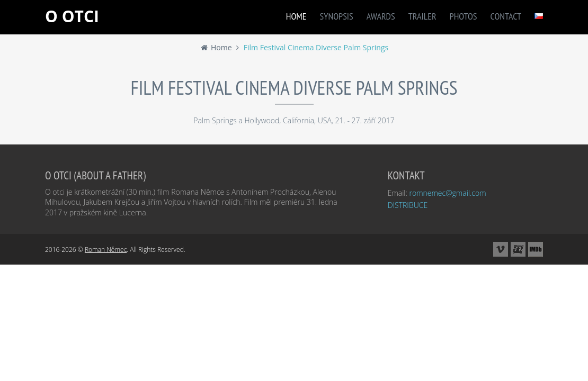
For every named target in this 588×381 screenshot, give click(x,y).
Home (216, 47)
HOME (296, 16)
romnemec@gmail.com (447, 193)
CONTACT (506, 16)
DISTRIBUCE (408, 205)
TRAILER (422, 16)
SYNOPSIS (337, 16)
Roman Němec (106, 250)
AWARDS (381, 16)
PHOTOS (464, 16)
